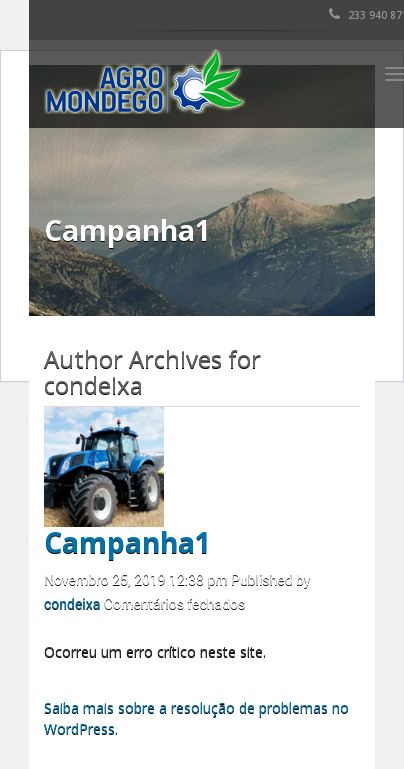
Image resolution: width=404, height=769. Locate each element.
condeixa (72, 604)
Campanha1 (127, 542)
